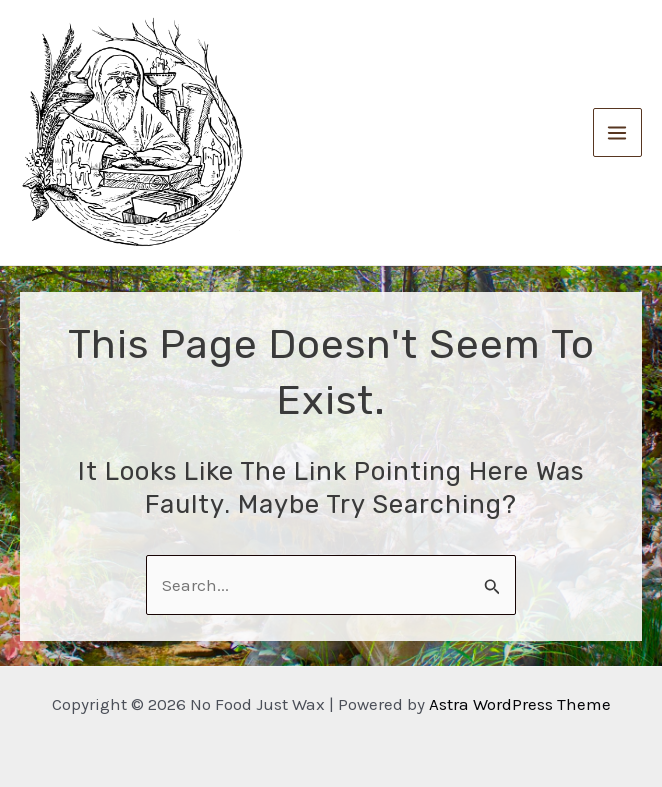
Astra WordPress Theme (520, 704)
